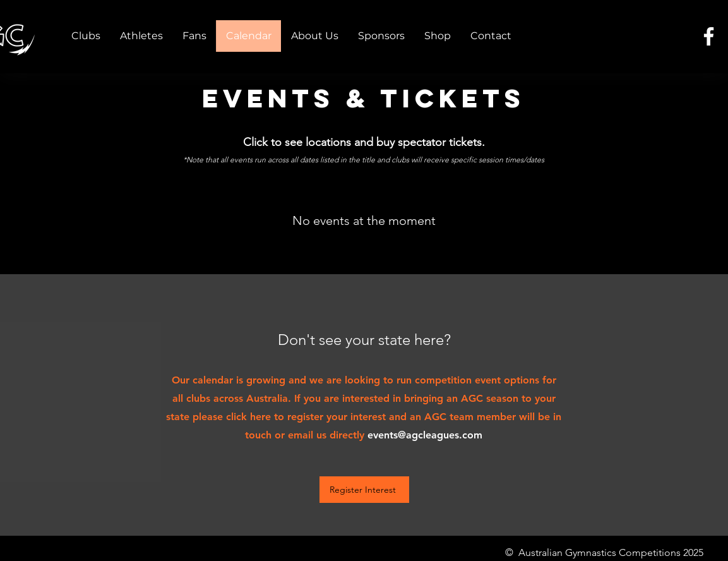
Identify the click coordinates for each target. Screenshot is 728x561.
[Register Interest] (364, 490)
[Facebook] (709, 36)
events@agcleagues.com (425, 435)
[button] (86, 36)
